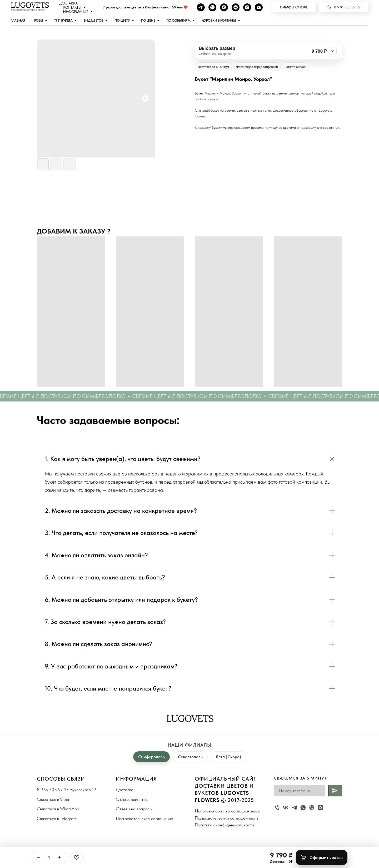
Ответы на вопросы (134, 809)
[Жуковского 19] (277, 808)
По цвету (123, 20)
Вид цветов (94, 20)
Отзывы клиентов (132, 799)
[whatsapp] (212, 7)
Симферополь (151, 757)
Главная (18, 20)
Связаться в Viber (53, 799)
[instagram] (247, 7)
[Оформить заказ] (322, 857)
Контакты (73, 7)
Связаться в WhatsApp (58, 809)
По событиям (179, 20)
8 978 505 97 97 (53, 790)
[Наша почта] (259, 7)
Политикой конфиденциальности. (225, 825)
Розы (39, 20)
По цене (148, 20)
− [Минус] (39, 857)
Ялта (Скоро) (228, 757)
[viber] (224, 7)
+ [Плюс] (60, 857)
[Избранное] (77, 857)
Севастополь (190, 757)
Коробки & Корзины (219, 20)
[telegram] (201, 7)
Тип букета (64, 20)
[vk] (286, 808)
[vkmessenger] (236, 7)
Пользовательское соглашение (144, 819)
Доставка (68, 3)
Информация (76, 12)
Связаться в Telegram (57, 819)
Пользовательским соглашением (225, 818)
